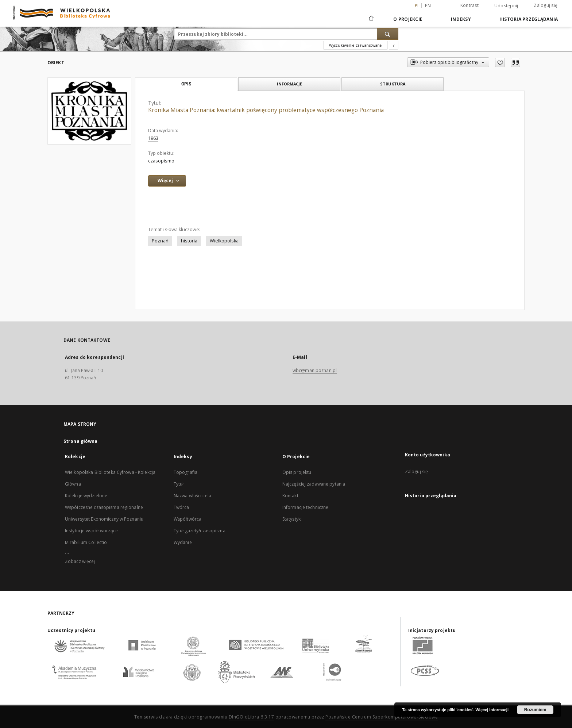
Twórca (181, 507)
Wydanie (183, 542)
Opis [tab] (186, 84)
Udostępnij (506, 6)
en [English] (428, 6)
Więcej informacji (492, 710)
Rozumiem (535, 710)
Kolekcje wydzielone (86, 496)
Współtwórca (188, 519)
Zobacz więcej (80, 561)
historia (189, 241)
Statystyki (292, 519)
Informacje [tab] (289, 84)
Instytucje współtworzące (91, 531)
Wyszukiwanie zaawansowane (355, 45)
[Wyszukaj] (388, 34)
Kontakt (290, 496)
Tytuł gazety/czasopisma (200, 531)
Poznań (160, 241)
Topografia (185, 472)
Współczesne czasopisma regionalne (104, 507)
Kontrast (469, 5)
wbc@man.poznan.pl (315, 370)
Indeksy (461, 19)
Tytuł (179, 484)
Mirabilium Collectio (86, 542)
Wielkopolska (224, 241)
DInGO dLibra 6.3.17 (252, 717)
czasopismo (161, 161)
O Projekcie (408, 19)
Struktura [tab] (393, 84)
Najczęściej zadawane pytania (314, 484)
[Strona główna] (371, 19)
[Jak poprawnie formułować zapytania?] (394, 45)
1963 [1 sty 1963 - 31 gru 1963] (153, 138)
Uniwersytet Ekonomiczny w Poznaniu (104, 519)
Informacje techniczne (306, 507)
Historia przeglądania (529, 19)
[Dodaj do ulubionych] (500, 62)
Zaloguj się (546, 5)
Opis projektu (297, 472)
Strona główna (81, 441)
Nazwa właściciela (192, 496)
